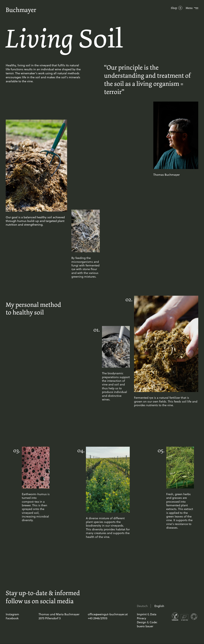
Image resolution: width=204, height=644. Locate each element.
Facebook (12, 618)
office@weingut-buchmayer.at (108, 614)
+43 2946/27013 (98, 618)
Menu (189, 8)
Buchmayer (21, 10)
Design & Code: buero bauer (147, 624)
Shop (174, 8)
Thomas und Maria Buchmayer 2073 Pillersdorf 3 (59, 616)
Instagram (12, 614)
